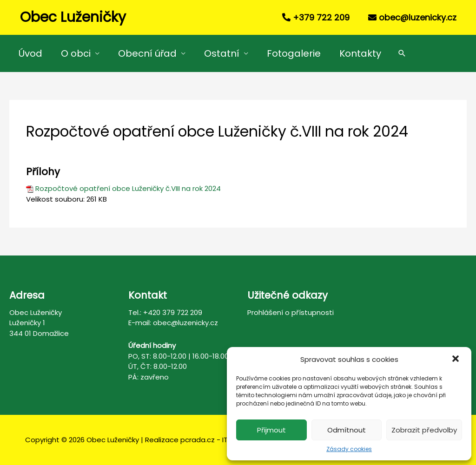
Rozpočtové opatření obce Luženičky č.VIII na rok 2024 (128, 188)
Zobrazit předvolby (424, 430)
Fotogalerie (294, 53)
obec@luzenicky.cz (418, 17)
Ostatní (222, 53)
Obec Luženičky (73, 17)
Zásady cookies (349, 449)
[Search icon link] (402, 53)
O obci (76, 53)
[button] (456, 360)
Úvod (30, 53)
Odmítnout (347, 430)
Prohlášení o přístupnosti (291, 312)
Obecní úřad (147, 53)
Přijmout (271, 430)
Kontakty (360, 53)
